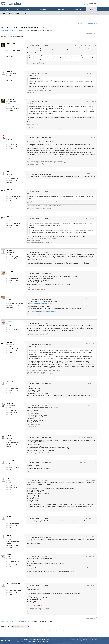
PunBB (41, 631)
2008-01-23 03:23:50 (64, 45)
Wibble (9, 478)
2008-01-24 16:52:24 (91, 191)
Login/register (93, 4)
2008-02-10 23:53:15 (91, 480)
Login (25, 13)
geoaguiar (9, 71)
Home (6, 9)
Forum (91, 9)
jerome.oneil (10, 100)
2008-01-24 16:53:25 (91, 218)
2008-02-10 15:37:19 (91, 405)
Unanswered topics (92, 23)
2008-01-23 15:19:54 (91, 174)
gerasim (9, 517)
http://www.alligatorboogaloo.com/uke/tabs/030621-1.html (43, 311)
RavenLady (10, 403)
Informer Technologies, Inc (58, 631)
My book (61, 9)
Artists (28, 9)
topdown (9, 297)
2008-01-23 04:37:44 (91, 73)
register (13, 37)
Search (11, 13)
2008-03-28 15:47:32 (91, 585)
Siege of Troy (11, 382)
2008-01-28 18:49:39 (91, 344)
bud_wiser (10, 436)
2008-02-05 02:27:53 (91, 384)
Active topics (81, 23)
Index (4, 13)
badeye (9, 535)
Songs (17, 9)
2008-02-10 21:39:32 (68, 438)
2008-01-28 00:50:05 (68, 323)
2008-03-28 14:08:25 (91, 537)
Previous (89, 34)
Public (43, 9)
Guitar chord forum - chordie (9, 31)
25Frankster (10, 172)
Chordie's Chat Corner (24, 31)
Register (18, 13)
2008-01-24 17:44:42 (91, 252)
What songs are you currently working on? (20, 27)
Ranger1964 (10, 461)
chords (95, 641)
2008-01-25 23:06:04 (91, 299)
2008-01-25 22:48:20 (91, 274)
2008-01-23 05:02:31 (91, 101)
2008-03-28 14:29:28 (91, 556)
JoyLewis (9, 554)
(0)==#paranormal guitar (14, 584)
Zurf (8, 136)
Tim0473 (9, 190)
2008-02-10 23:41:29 (67, 463)
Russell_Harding (11, 44)
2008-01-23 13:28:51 (91, 138)
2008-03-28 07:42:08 (91, 518)
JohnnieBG (10, 272)
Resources (78, 9)
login (8, 37)
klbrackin (9, 321)
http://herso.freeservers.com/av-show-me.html (40, 304)
